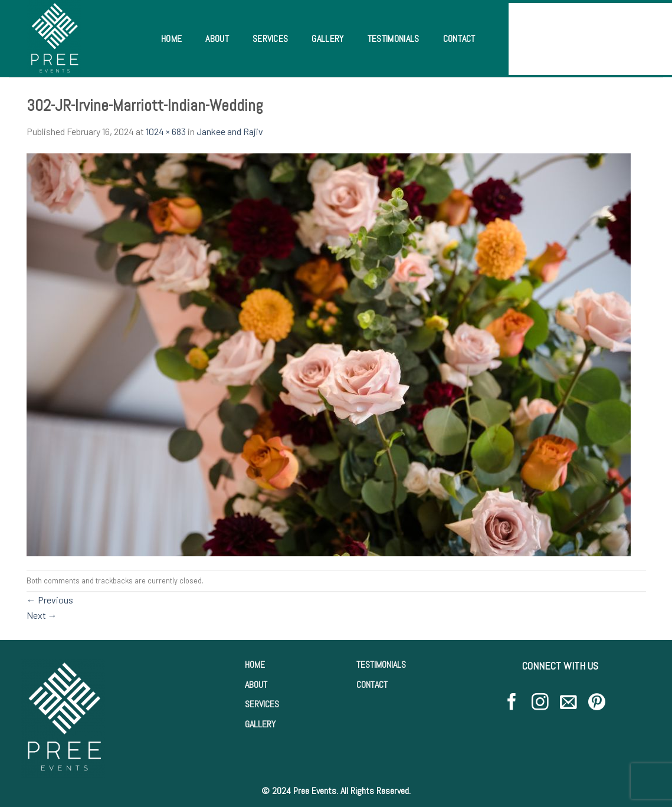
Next (42, 615)
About (217, 39)
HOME (255, 665)
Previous (50, 600)
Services (271, 39)
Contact (459, 39)
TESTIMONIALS (381, 665)
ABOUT (256, 685)
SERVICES (262, 704)
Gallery (327, 39)
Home (171, 39)
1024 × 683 (166, 131)
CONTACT (372, 685)
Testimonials (394, 39)
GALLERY (260, 724)
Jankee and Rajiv (230, 131)
